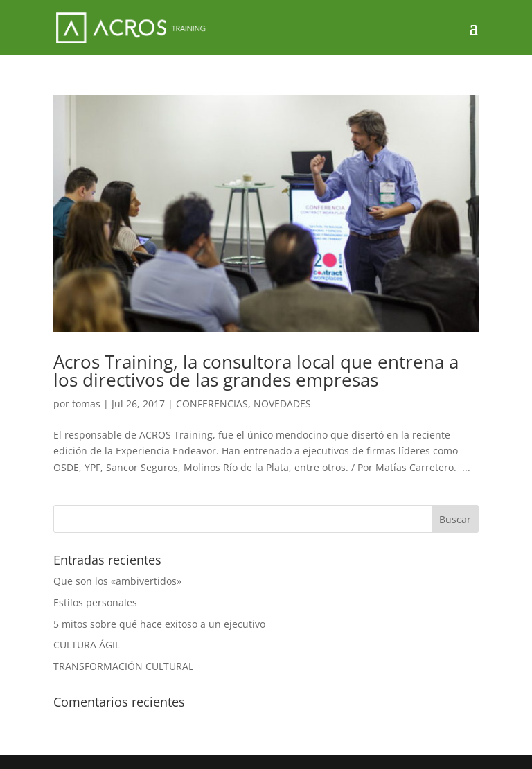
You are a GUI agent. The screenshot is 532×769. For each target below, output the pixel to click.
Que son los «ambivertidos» (117, 581)
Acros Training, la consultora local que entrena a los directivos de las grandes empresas (256, 371)
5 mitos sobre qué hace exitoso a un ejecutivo (159, 624)
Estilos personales (95, 602)
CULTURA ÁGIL (87, 645)
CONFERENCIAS (212, 404)
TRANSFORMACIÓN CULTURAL (123, 666)
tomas (86, 404)
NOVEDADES (282, 404)
